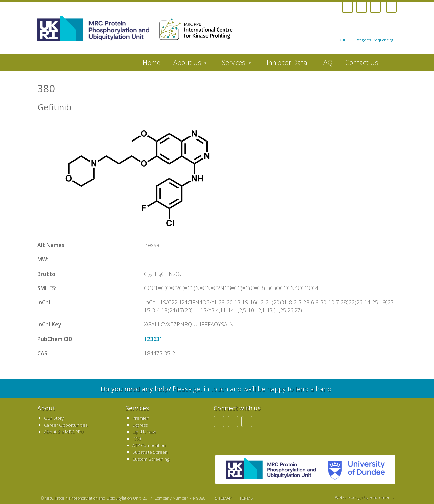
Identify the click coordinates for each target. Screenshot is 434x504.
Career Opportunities (66, 425)
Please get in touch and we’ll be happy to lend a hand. (217, 389)
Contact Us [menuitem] (362, 63)
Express (140, 425)
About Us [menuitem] (187, 64)
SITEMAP (223, 498)
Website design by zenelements (364, 498)
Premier (140, 418)
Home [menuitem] (152, 63)
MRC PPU (271, 470)
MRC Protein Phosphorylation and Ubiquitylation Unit (93, 498)
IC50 (136, 438)
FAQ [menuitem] (326, 63)
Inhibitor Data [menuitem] (287, 63)
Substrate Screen (150, 452)
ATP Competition (149, 445)
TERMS (246, 498)
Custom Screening (151, 459)
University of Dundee (354, 470)
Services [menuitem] (233, 64)
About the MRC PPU (64, 432)
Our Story (54, 418)
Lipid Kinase (144, 432)
